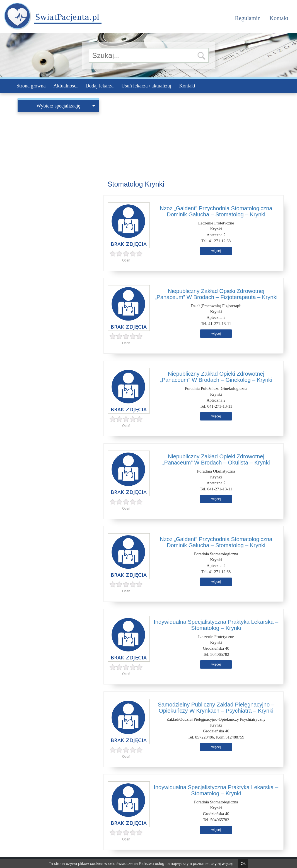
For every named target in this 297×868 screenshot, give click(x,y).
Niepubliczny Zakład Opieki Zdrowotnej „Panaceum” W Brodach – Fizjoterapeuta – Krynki (216, 294)
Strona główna (31, 86)
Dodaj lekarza (99, 86)
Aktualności (65, 86)
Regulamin (248, 18)
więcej (216, 251)
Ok (243, 864)
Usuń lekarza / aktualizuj (146, 86)
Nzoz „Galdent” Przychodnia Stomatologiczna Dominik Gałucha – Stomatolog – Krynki (216, 211)
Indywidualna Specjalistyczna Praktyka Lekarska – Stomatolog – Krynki (216, 625)
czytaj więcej (222, 864)
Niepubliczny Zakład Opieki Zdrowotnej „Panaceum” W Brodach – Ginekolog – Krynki (216, 377)
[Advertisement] (58, 150)
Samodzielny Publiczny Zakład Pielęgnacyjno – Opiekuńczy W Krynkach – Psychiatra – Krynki (216, 708)
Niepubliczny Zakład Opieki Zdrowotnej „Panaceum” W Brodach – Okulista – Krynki (216, 459)
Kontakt (279, 18)
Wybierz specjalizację (66, 106)
